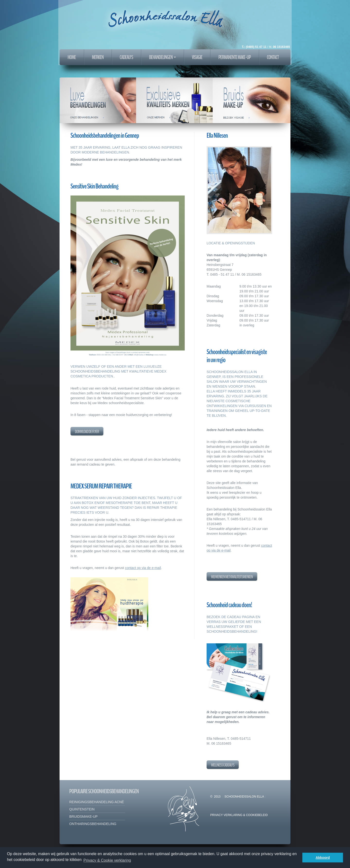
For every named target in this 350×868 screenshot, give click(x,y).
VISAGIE (197, 57)
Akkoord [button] (323, 858)
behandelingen (162, 57)
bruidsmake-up (83, 817)
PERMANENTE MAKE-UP (234, 57)
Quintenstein (82, 809)
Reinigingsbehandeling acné (97, 802)
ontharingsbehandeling (93, 824)
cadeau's (126, 57)
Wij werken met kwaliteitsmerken (232, 577)
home (72, 57)
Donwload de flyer (87, 432)
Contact (273, 57)
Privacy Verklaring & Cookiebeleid (239, 815)
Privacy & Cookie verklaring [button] (107, 860)
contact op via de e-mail (143, 568)
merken (98, 57)
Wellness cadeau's (223, 765)
